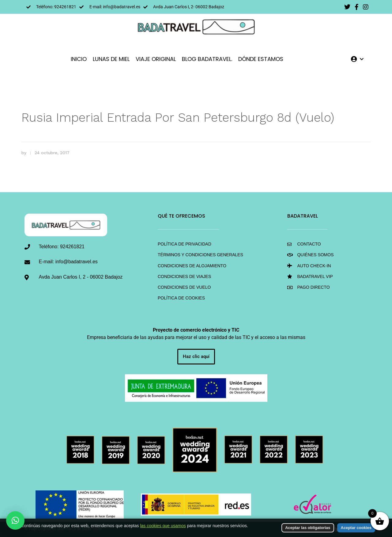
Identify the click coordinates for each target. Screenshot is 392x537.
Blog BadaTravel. (207, 59)
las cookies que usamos (163, 526)
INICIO (79, 59)
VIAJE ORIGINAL (156, 59)
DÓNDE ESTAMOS (261, 59)
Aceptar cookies (356, 528)
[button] (15, 520)
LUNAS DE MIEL (111, 59)
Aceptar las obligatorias (308, 528)
